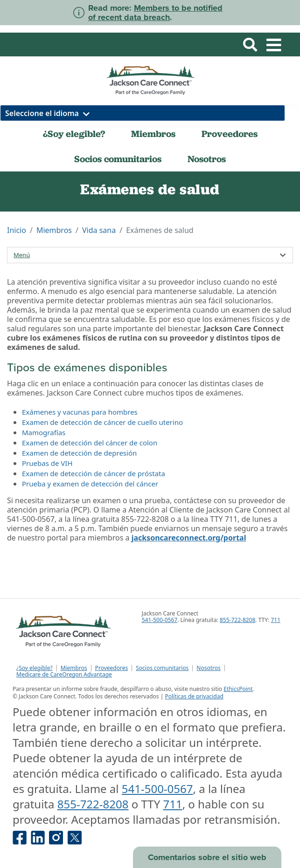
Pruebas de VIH (47, 463)
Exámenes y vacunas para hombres (80, 412)
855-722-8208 (237, 620)
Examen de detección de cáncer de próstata (94, 473)
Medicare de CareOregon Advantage (64, 675)
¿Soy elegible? (74, 134)
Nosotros (207, 159)
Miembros (153, 134)
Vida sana (99, 230)
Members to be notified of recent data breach (155, 13)
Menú (22, 255)
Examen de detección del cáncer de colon (90, 443)
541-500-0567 (160, 620)
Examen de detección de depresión (79, 453)
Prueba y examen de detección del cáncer (90, 484)
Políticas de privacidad (194, 696)
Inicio (17, 230)
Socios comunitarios (118, 159)
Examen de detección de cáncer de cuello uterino (102, 422)
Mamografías (44, 432)
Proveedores (230, 134)
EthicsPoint (238, 689)
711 (276, 620)
